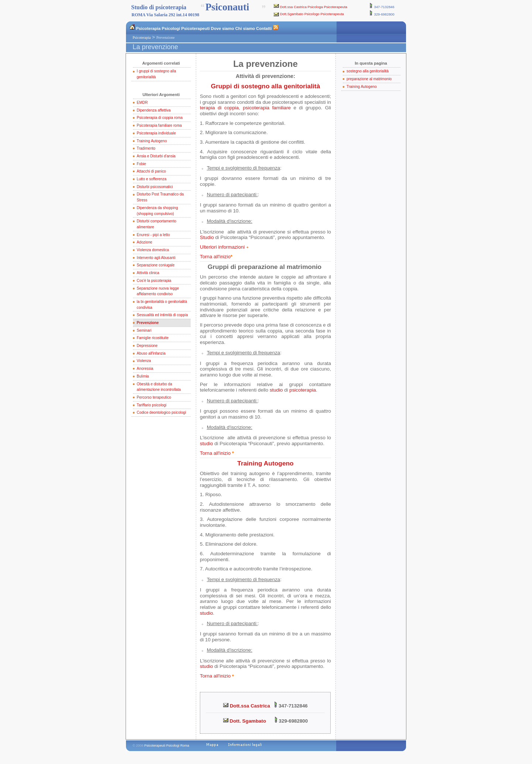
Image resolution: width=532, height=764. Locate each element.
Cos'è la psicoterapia (154, 281)
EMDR (142, 103)
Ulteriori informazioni (222, 247)
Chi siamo (245, 28)
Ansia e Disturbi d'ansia (156, 156)
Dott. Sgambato (244, 721)
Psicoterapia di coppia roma (160, 118)
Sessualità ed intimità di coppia (162, 315)
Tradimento (146, 148)
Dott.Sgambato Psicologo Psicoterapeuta (312, 14)
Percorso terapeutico (154, 397)
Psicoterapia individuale (156, 133)
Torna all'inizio (215, 257)
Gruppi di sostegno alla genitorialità (266, 86)
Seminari (144, 330)
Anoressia (145, 369)
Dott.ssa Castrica (246, 706)
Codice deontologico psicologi (161, 412)
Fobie (141, 164)
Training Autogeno (152, 141)
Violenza (144, 361)
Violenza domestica (153, 250)
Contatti (264, 28)
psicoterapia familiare (267, 108)
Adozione (144, 242)
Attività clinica (148, 273)
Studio (207, 237)
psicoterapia (303, 390)
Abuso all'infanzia (151, 353)
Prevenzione (148, 323)
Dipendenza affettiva (154, 110)
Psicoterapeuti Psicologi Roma (167, 746)
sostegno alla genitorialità (368, 71)
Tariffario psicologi (151, 405)
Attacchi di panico (151, 171)
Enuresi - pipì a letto (153, 235)
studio (276, 390)
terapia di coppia (219, 108)
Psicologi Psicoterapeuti (186, 28)
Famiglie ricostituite (153, 338)
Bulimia (143, 376)
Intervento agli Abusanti (156, 258)
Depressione (147, 346)
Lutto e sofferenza (152, 179)
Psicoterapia (148, 28)
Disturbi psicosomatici (155, 187)
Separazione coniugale (156, 265)
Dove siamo (223, 28)
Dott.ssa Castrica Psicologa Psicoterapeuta (314, 7)
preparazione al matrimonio (369, 79)
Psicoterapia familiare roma (159, 125)
